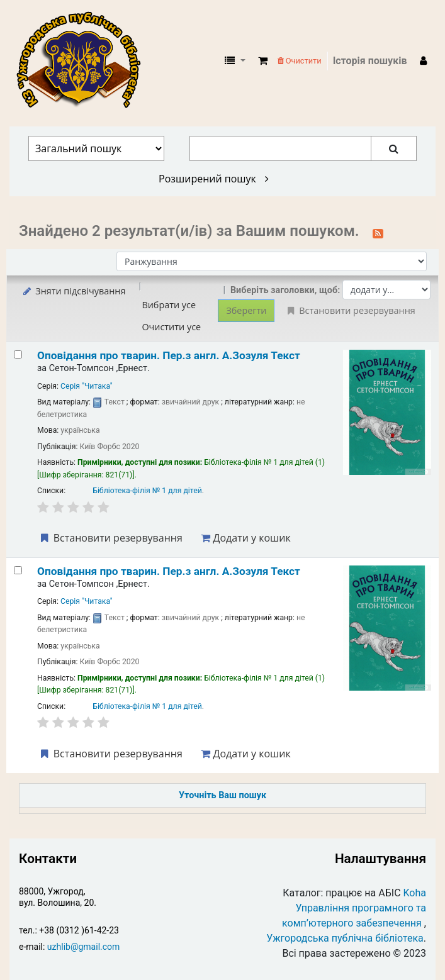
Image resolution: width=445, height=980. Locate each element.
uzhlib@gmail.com (83, 947)
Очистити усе (171, 327)
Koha (415, 893)
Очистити (300, 61)
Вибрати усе (169, 305)
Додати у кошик (245, 538)
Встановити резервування (110, 538)
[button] (263, 61)
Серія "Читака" (87, 386)
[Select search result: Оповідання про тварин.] (18, 354)
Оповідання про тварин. (169, 355)
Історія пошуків (370, 61)
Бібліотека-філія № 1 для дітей (147, 491)
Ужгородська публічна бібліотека (345, 938)
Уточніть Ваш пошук (222, 795)
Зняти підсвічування (73, 291)
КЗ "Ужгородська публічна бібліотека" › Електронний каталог (84, 61)
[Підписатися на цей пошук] (378, 232)
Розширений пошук (214, 179)
